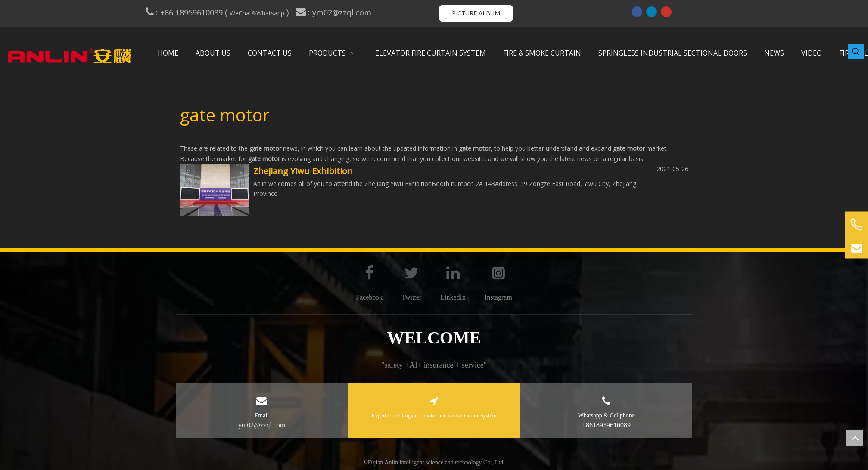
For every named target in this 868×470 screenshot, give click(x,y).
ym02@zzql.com (343, 12)
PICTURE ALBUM (476, 13)
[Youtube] (666, 12)
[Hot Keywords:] (856, 52)
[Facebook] (637, 12)
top (855, 438)
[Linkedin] (652, 12)
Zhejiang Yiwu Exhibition (303, 171)
